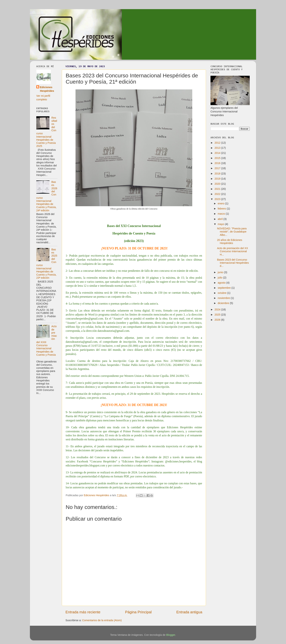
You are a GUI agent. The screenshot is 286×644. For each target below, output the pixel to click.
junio (221, 272)
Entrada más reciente (83, 612)
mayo (221, 224)
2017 (218, 168)
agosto (222, 283)
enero (222, 203)
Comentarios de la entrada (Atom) (102, 620)
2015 (218, 158)
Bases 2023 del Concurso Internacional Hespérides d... (233, 263)
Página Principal (138, 612)
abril (221, 219)
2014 (218, 153)
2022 (218, 194)
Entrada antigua (189, 612)
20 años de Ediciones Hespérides (230, 242)
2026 (218, 320)
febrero (222, 209)
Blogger (171, 635)
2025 (218, 315)
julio (221, 278)
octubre (223, 293)
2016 (218, 163)
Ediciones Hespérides (37, 14)
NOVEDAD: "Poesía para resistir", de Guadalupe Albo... (232, 232)
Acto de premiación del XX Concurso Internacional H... (233, 251)
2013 (218, 148)
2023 (218, 199)
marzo (222, 214)
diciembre (224, 303)
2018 (218, 174)
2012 (218, 143)
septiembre (225, 288)
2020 (218, 184)
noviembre (224, 298)
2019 (218, 179)
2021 (218, 189)
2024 (218, 309)
